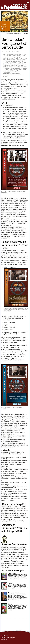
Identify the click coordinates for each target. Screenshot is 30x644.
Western (5, 30)
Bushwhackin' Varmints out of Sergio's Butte (17, 33)
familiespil (5, 28)
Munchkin (7, 549)
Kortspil (5, 29)
